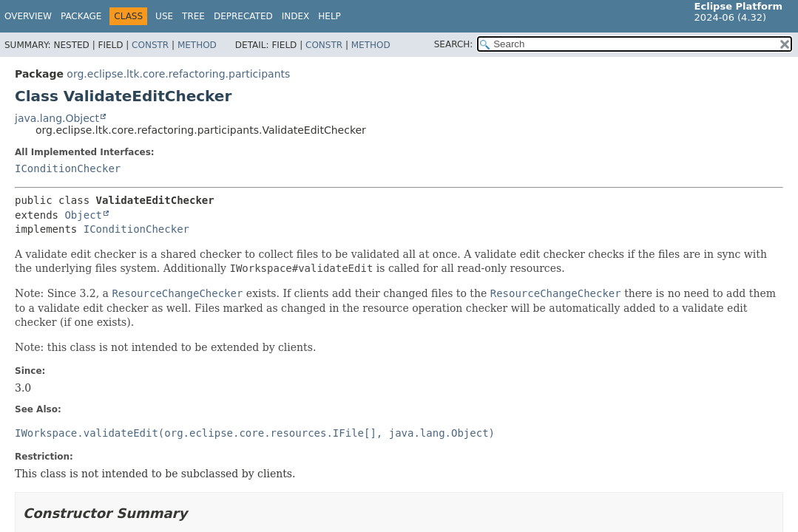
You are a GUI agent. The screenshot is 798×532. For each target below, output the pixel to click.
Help (329, 16)
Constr (150, 45)
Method (197, 45)
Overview (28, 16)
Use (164, 16)
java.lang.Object (57, 118)
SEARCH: (454, 44)
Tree (193, 16)
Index (296, 16)
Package (81, 16)
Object (83, 215)
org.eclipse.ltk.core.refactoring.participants (178, 74)
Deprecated (243, 16)
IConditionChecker (68, 168)
